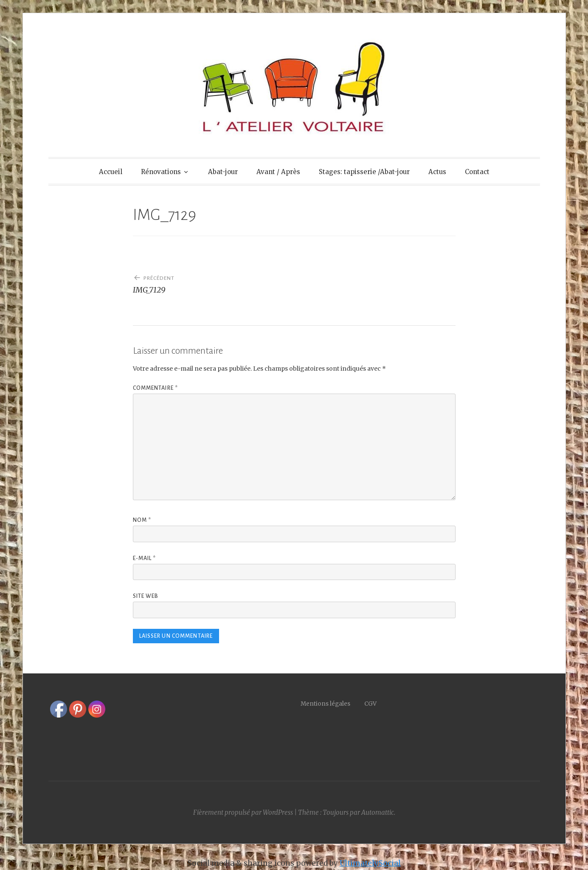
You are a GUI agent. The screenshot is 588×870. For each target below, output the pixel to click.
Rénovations (161, 172)
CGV (370, 704)
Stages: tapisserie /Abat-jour (364, 172)
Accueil (111, 172)
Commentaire (156, 388)
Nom (142, 520)
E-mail (145, 558)
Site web (146, 596)
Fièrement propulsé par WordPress (243, 812)
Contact (477, 172)
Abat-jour (223, 172)
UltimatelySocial (370, 863)
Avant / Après (278, 172)
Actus (437, 172)
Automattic (378, 812)
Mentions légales (332, 704)
